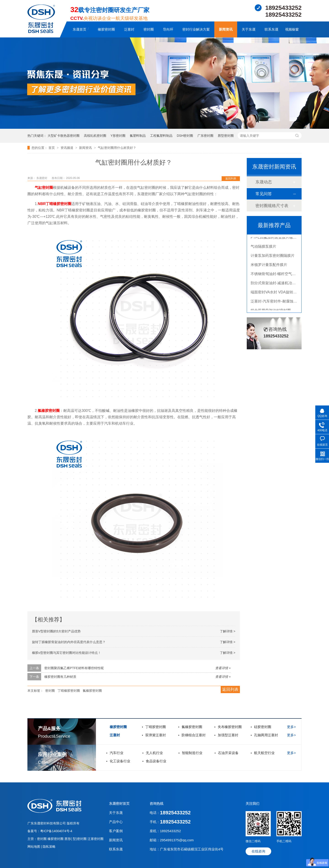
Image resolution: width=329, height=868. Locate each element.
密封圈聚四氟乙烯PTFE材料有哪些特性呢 (74, 668)
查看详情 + (223, 668)
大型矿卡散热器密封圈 (64, 136)
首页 (52, 148)
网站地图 (34, 847)
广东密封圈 (205, 136)
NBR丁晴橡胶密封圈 (54, 204)
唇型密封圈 (226, 136)
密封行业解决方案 (196, 29)
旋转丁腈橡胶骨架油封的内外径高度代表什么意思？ (69, 642)
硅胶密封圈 (263, 727)
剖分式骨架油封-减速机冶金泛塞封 (279, 284)
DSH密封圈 (185, 136)
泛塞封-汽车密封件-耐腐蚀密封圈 (277, 302)
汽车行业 (117, 753)
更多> (291, 727)
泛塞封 (129, 29)
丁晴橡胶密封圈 (69, 691)
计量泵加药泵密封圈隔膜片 (273, 257)
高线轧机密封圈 (95, 136)
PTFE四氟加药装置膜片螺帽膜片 (277, 238)
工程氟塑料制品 (161, 136)
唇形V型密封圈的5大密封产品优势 (56, 631)
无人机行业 (154, 753)
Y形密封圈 (118, 136)
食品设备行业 (156, 761)
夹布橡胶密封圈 (230, 727)
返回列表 (231, 179)
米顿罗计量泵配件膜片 (269, 266)
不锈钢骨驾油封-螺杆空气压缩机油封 (280, 275)
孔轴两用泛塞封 (266, 735)
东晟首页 (80, 29)
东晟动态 (264, 182)
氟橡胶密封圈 (49, 411)
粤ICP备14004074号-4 (56, 831)
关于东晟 (249, 29)
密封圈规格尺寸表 (272, 206)
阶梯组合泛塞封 (194, 735)
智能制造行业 (192, 753)
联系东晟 (271, 29)
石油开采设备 (228, 753)
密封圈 (149, 29)
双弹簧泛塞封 (156, 735)
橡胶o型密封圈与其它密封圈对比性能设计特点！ (66, 653)
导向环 (168, 29)
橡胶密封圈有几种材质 (60, 677)
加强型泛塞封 (228, 735)
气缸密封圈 (44, 188)
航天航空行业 (264, 753)
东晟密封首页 (119, 804)
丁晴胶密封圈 (156, 727)
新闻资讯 (226, 29)
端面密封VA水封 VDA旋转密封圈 (277, 293)
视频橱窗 (292, 29)
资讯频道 (67, 148)
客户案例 (116, 831)
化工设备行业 (120, 761)
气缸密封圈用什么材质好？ (117, 148)
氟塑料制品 (138, 136)
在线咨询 (258, 851)
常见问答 (264, 194)
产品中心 (116, 822)
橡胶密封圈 (106, 29)
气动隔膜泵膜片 (263, 248)
